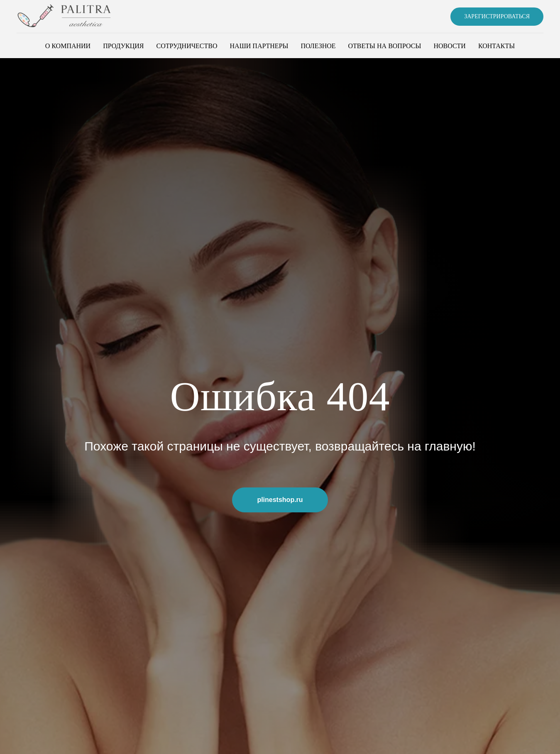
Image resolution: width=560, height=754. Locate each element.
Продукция (123, 46)
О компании (68, 46)
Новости (450, 46)
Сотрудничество (187, 46)
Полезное (318, 46)
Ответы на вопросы (385, 46)
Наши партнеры (259, 46)
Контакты (496, 46)
